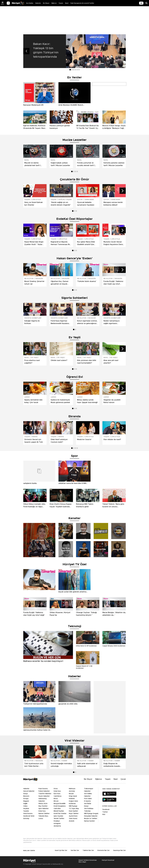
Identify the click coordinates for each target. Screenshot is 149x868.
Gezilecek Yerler (29, 816)
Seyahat (26, 809)
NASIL (27, 160)
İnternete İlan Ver (104, 850)
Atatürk (72, 821)
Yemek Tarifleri (59, 819)
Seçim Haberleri (44, 796)
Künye (86, 806)
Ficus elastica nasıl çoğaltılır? (32, 362)
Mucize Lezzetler (74, 140)
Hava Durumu (28, 814)
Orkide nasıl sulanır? (59, 360)
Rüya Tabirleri (74, 814)
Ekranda (75, 416)
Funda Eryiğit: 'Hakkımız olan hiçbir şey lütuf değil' (113, 283)
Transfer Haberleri (45, 794)
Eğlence (54, 3)
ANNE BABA (89, 200)
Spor (74, 456)
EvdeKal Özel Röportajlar (74, 219)
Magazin (26, 801)
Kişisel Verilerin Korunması (88, 860)
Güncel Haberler (29, 791)
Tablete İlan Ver (88, 850)
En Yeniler (74, 78)
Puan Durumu (43, 789)
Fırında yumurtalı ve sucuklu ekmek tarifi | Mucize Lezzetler (86, 164)
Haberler (38, 3)
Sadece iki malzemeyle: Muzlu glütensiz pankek (60, 401)
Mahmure (72, 789)
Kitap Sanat (73, 796)
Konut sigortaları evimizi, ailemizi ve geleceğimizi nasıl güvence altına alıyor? (87, 322)
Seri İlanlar (88, 804)
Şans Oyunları (58, 816)
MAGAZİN (39, 279)
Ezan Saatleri (73, 811)
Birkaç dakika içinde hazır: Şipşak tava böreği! (87, 401)
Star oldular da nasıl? (112, 439)
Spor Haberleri (44, 809)
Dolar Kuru (42, 811)
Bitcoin (56, 801)
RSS (104, 815)
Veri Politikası (89, 809)
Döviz (56, 789)
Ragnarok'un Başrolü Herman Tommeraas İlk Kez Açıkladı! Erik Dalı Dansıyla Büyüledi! (60, 243)
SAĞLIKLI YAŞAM (65, 200)
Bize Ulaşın (82, 862)
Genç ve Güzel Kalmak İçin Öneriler (33, 204)
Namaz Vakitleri (44, 814)
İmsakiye (57, 821)
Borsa (56, 799)
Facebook (106, 810)
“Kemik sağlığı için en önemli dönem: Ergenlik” (61, 204)
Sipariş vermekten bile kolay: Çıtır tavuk (33, 401)
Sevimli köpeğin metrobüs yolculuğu (61, 765)
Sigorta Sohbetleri (74, 298)
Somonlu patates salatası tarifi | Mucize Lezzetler (114, 164)
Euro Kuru (57, 794)
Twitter (105, 812)
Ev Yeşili (75, 337)
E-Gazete (87, 801)
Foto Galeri (88, 799)
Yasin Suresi (73, 819)
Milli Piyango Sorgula (91, 814)
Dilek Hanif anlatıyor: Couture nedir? (59, 441)
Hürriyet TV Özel (75, 564)
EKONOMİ (92, 318)
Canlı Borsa (58, 796)
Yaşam (61, 3)
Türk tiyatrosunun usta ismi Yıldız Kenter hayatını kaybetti (34, 765)
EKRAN (35, 437)
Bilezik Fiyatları (59, 811)
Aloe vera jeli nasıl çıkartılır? (111, 362)
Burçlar (71, 794)
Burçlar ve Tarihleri (91, 819)
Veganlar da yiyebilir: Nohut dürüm (112, 401)
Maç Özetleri (43, 806)
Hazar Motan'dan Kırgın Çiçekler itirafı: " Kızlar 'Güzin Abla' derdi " (34, 243)
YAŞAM (27, 200)
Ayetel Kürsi (73, 816)
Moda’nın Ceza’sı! (84, 439)
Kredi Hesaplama (60, 806)
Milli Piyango (73, 806)
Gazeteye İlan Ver (119, 850)
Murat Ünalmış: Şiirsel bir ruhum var (34, 283)
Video (25, 806)
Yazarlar (26, 811)
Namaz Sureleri (89, 821)
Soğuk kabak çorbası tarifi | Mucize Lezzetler (60, 164)
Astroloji (26, 819)
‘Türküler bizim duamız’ (87, 281)
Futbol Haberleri (44, 791)
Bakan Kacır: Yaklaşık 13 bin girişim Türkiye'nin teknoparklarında (46, 50)
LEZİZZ (27, 397)
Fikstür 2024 (43, 804)
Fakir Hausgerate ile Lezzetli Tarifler (82, 3)
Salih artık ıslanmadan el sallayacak (87, 765)
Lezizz (41, 819)
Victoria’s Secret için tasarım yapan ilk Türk (34, 441)
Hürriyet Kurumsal (108, 860)
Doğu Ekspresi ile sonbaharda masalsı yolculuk (112, 765)
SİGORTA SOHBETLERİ (33, 318)
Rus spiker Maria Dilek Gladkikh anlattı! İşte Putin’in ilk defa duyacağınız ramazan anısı (86, 243)
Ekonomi (26, 796)
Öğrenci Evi (75, 377)
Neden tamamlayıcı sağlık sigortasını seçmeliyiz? (112, 322)
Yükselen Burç (43, 816)
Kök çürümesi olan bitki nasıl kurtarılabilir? (87, 362)
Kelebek (72, 799)
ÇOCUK (80, 200)
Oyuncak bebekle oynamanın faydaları (86, 204)
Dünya (25, 794)
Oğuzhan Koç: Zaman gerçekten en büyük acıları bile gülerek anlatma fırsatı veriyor (60, 283)
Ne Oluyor (46, 3)
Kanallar (74, 518)
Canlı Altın (57, 809)
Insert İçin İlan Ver (61, 850)
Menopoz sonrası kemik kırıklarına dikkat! (113, 204)
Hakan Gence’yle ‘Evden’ (75, 258)
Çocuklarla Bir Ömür (74, 179)
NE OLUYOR (29, 279)
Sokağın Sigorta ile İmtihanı (32, 322)
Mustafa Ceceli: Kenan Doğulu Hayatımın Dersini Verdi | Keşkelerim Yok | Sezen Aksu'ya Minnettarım (114, 243)
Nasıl (67, 3)
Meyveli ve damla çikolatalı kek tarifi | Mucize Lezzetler (32, 164)
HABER (65, 761)
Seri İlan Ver (75, 850)
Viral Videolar (74, 741)
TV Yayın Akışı (74, 809)
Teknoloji (87, 811)
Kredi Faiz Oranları (60, 814)
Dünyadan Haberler (91, 816)
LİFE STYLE (36, 200)
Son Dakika (30, 3)
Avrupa (26, 799)
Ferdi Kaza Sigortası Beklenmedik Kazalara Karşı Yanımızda (60, 322)
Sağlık (25, 804)
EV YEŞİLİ (35, 358)
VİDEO (18, 3)
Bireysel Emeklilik (60, 804)
